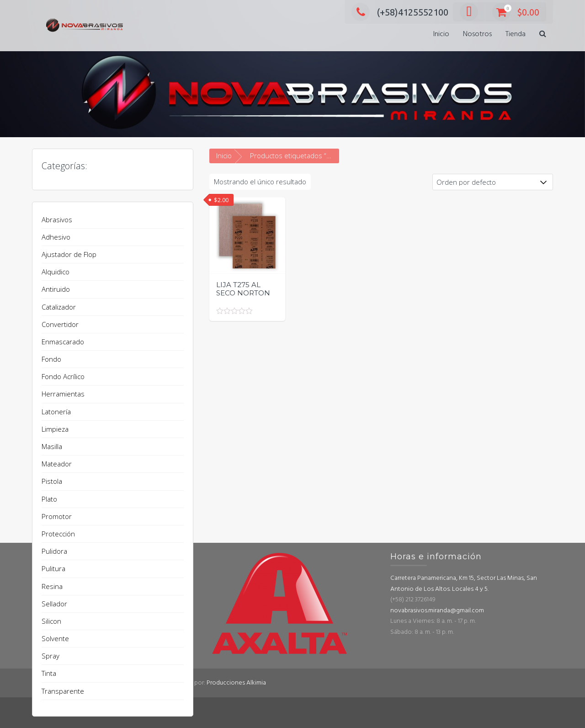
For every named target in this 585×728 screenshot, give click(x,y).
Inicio (441, 34)
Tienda (516, 34)
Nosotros (477, 34)
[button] (543, 35)
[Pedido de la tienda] (493, 182)
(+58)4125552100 (400, 12)
